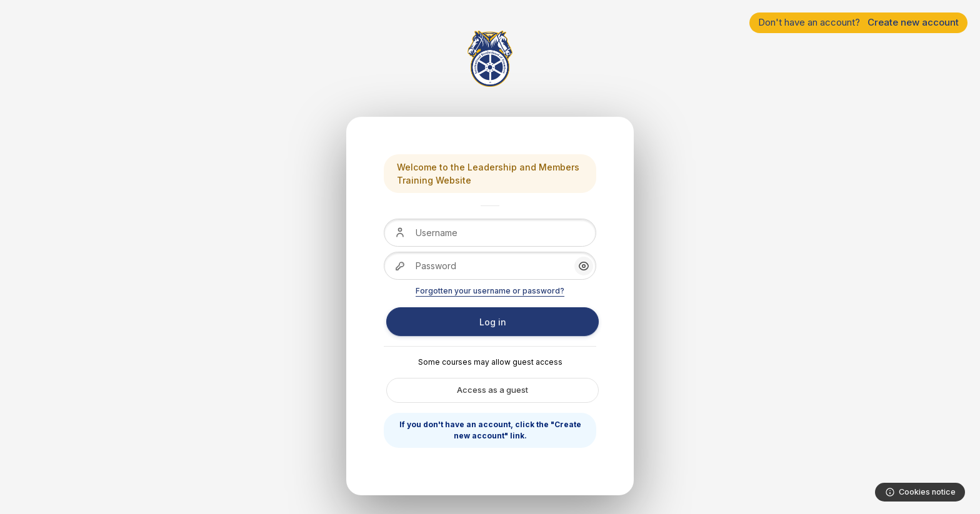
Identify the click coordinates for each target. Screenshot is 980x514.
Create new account (913, 22)
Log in (493, 322)
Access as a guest (492, 390)
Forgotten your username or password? (490, 291)
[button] (584, 266)
